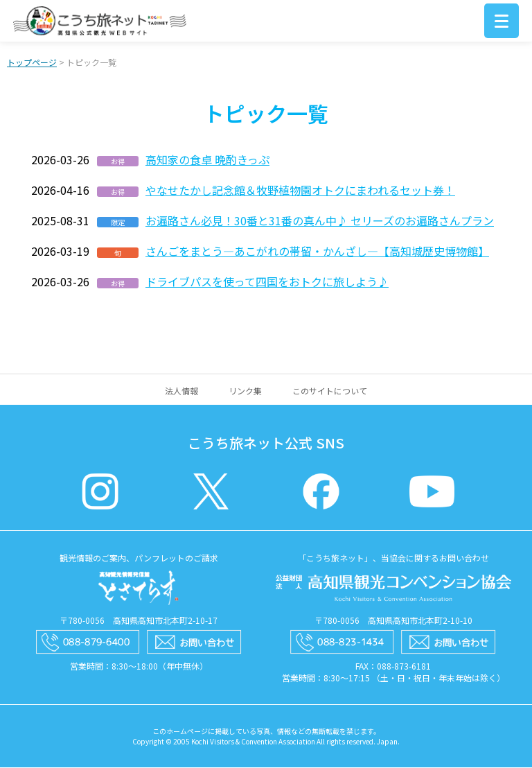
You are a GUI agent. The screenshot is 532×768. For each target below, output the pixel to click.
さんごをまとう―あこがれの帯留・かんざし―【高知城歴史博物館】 (317, 252)
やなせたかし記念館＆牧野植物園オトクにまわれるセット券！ (300, 191)
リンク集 (245, 391)
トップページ (32, 63)
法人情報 (181, 391)
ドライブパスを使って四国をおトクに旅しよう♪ (267, 282)
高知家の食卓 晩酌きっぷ (207, 160)
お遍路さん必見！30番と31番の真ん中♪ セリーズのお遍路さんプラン (320, 221)
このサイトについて (330, 391)
